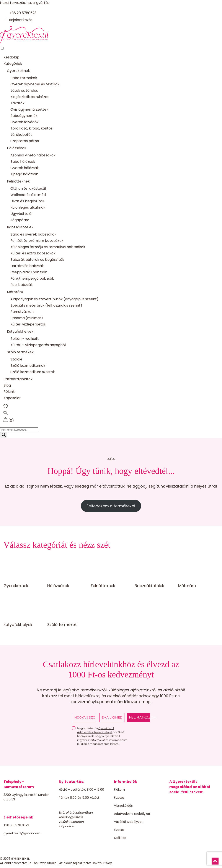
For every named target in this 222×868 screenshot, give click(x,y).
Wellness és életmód (28, 195)
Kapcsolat (12, 398)
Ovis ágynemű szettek (29, 109)
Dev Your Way (102, 863)
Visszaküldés (123, 806)
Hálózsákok (17, 148)
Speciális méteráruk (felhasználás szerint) (46, 305)
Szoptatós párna (25, 141)
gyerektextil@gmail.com (22, 833)
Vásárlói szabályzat (128, 822)
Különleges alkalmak (28, 207)
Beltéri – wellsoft (25, 339)
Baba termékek (24, 78)
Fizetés (119, 798)
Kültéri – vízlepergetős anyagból (38, 345)
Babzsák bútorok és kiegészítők (37, 260)
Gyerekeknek (18, 71)
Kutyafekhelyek (20, 331)
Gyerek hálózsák (25, 168)
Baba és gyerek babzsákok (33, 234)
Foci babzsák (22, 285)
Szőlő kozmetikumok (28, 366)
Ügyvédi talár (22, 214)
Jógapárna (20, 220)
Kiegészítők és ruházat (30, 97)
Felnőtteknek (18, 181)
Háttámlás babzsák (27, 266)
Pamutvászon (22, 312)
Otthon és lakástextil (28, 188)
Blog (7, 385)
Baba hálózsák (23, 162)
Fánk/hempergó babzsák (32, 278)
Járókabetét (21, 135)
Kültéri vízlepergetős (28, 324)
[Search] (4, 435)
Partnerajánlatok (18, 379)
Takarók (17, 103)
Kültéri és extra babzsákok (33, 253)
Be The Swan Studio (42, 863)
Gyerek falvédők (24, 122)
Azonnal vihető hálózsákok (33, 155)
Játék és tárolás (24, 90)
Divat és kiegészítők (27, 201)
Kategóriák (13, 64)
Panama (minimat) (27, 318)
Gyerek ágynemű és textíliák (35, 84)
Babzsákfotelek (20, 227)
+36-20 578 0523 (16, 825)
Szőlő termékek (20, 352)
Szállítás (120, 838)
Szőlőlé (16, 359)
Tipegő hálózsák (24, 174)
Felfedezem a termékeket (111, 506)
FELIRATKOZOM (140, 717)
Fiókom (119, 790)
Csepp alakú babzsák (29, 272)
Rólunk (9, 392)
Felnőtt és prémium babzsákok (37, 241)
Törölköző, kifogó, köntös (31, 128)
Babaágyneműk (24, 116)
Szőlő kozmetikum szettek (33, 372)
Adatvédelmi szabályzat (132, 814)
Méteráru (15, 292)
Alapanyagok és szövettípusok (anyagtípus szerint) (54, 299)
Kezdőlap (11, 57)
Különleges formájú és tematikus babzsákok (48, 247)
